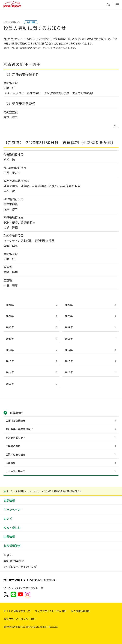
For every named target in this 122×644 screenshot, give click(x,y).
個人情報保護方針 (81, 611)
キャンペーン (12, 510)
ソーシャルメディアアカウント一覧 (23, 588)
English (8, 555)
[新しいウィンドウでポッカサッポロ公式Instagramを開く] (28, 594)
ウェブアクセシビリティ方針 (51, 611)
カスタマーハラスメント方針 (20, 619)
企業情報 (9, 537)
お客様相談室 (12, 546)
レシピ (8, 519)
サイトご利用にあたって (17, 611)
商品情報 (9, 501)
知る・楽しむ (12, 528)
